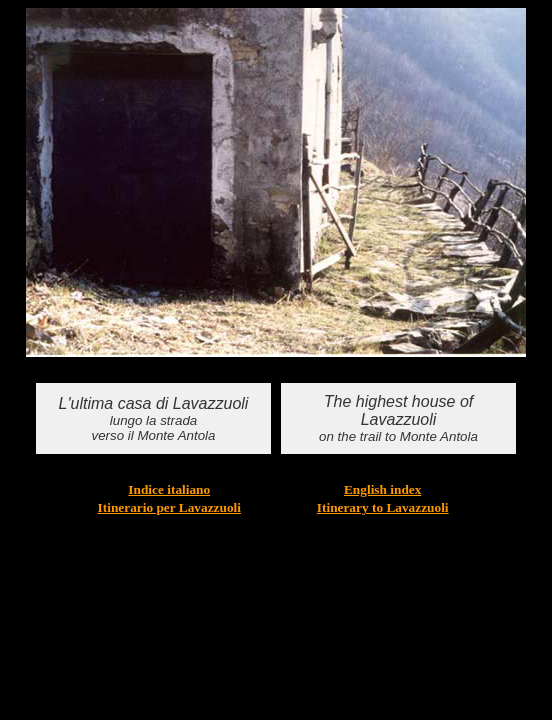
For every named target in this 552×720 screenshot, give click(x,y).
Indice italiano (169, 489)
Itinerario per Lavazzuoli (169, 507)
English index (382, 489)
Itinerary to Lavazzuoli (383, 507)
